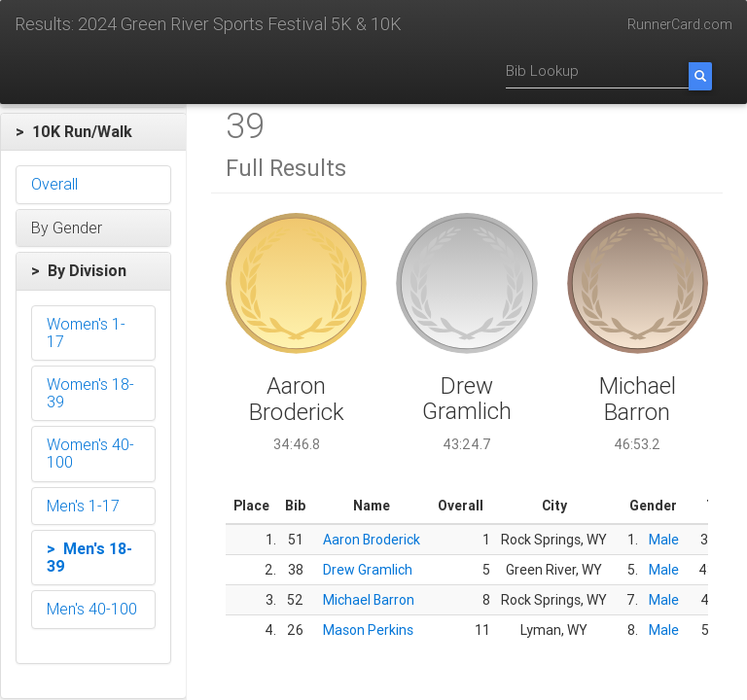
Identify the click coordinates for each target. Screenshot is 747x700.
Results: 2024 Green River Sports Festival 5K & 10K (208, 24)
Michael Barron (369, 600)
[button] (93, 132)
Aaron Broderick (372, 540)
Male (664, 540)
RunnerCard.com (680, 24)
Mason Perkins (368, 630)
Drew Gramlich (368, 570)
